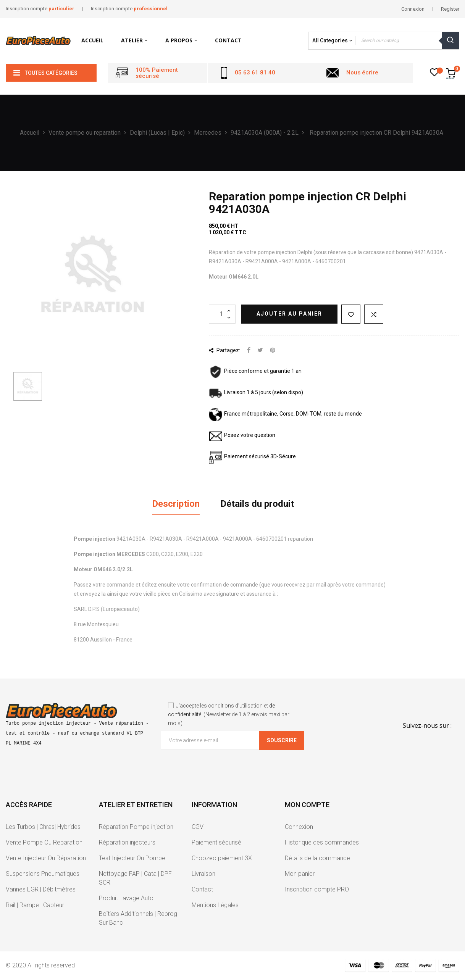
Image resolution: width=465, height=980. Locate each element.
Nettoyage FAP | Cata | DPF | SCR (137, 878)
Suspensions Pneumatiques (43, 874)
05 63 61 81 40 (255, 73)
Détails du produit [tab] (257, 504)
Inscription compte (40, 9)
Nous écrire (362, 73)
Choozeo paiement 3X (222, 858)
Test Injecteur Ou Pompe (132, 858)
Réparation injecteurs (127, 842)
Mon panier (300, 874)
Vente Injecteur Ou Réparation (46, 858)
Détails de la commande (317, 858)
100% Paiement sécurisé (157, 73)
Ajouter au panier (289, 314)
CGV (198, 827)
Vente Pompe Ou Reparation (44, 842)
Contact (202, 889)
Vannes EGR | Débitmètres (41, 889)
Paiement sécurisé (216, 842)
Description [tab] (176, 504)
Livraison (203, 874)
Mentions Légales (215, 905)
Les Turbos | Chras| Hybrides (43, 827)
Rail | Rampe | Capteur (35, 905)
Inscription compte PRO (317, 889)
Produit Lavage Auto (126, 898)
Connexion (299, 827)
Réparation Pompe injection (136, 827)
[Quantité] (222, 314)
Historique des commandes (322, 842)
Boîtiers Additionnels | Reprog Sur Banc (138, 918)
